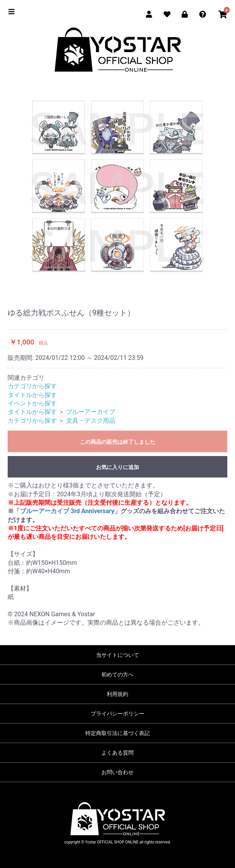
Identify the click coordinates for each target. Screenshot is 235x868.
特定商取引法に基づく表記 (118, 733)
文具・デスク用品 (91, 421)
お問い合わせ (118, 772)
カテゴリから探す (32, 386)
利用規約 (118, 694)
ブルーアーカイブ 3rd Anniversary (67, 511)
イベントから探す (32, 403)
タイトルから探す (32, 395)
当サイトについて (118, 655)
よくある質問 (118, 753)
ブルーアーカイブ (91, 412)
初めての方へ (118, 674)
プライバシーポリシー (118, 714)
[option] (118, 186)
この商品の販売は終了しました (118, 442)
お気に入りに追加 (118, 467)
